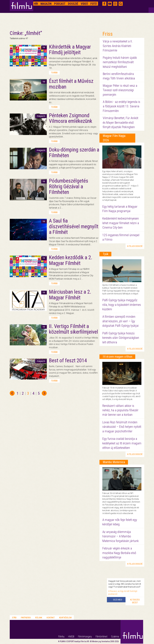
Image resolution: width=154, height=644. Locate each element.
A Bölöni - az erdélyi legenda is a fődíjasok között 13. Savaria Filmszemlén (121, 106)
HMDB (71, 636)
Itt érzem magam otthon (118, 357)
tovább (54, 73)
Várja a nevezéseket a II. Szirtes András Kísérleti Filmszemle (118, 46)
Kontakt (51, 618)
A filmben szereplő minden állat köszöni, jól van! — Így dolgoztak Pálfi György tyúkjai (121, 321)
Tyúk (106, 254)
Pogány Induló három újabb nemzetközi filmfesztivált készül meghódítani (120, 62)
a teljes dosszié (135, 246)
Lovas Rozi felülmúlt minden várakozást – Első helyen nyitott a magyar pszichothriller (122, 427)
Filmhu (61, 636)
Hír (36, 4)
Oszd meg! (118, 600)
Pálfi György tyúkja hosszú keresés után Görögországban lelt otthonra (121, 338)
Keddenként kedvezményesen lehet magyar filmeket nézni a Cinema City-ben (121, 223)
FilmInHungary (85, 636)
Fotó (94, 4)
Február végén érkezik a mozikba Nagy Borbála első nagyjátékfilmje (119, 553)
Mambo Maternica (114, 462)
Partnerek (26, 618)
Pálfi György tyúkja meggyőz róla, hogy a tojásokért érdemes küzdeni (122, 305)
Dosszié (73, 4)
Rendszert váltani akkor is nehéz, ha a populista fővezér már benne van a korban (120, 410)
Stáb (14, 618)
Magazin (46, 4)
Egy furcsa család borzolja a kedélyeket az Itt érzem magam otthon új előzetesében (122, 443)
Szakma (115, 636)
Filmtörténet (101, 636)
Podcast (60, 4)
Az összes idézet (135, 601)
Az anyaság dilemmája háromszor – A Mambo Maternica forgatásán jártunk (121, 536)
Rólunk (39, 618)
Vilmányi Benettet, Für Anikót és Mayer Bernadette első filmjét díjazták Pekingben (121, 123)
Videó (84, 4)
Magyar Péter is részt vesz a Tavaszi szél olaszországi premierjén (120, 90)
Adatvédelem (65, 618)
